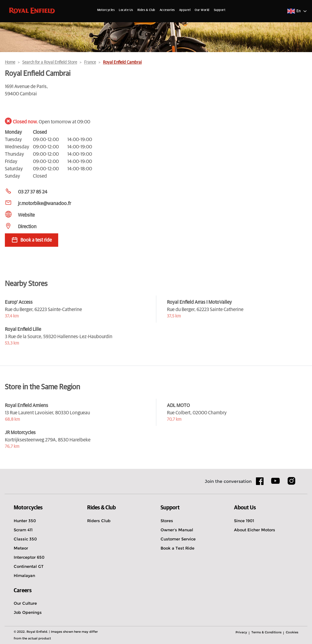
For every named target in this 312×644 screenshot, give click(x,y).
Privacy (241, 632)
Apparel (185, 10)
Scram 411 (23, 530)
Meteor (21, 548)
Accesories (167, 10)
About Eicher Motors (255, 530)
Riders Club (99, 521)
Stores (167, 521)
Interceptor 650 (29, 557)
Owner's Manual (177, 530)
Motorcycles (106, 10)
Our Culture (25, 603)
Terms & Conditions (266, 632)
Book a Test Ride (177, 548)
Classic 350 (25, 539)
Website (26, 215)
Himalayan (24, 575)
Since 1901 (244, 521)
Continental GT (29, 566)
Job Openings (28, 612)
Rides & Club (146, 10)
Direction (27, 227)
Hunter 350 (25, 521)
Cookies (292, 632)
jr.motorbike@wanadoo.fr (44, 203)
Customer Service (178, 539)
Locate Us (126, 10)
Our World (202, 10)
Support (220, 10)
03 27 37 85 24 (33, 192)
